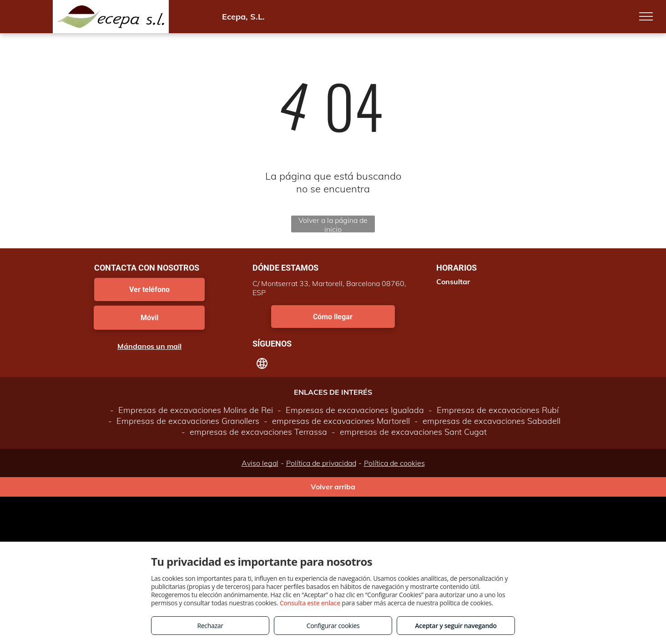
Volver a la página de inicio (333, 224)
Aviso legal (260, 463)
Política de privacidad (321, 463)
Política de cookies (394, 463)
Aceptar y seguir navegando (456, 626)
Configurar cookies (333, 626)
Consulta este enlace (310, 603)
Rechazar (210, 626)
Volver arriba (333, 487)
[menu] (646, 16)
